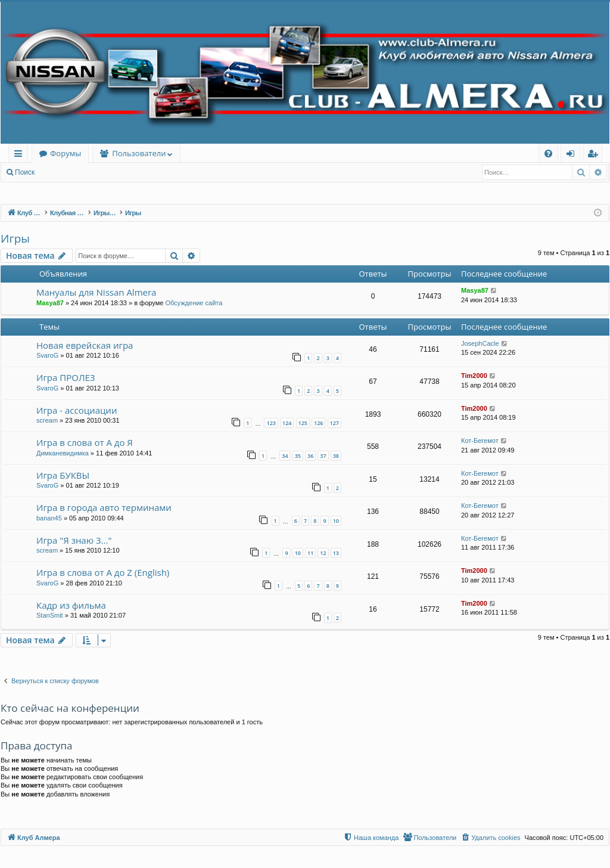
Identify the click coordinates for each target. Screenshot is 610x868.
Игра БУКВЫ (63, 475)
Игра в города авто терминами (104, 507)
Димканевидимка (63, 453)
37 (323, 456)
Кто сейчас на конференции (70, 708)
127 (334, 423)
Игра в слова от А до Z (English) (103, 572)
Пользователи (139, 153)
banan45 (49, 518)
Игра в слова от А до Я (85, 442)
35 (298, 456)
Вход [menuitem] (573, 155)
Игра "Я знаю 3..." (74, 540)
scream (47, 420)
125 (303, 423)
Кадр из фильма (71, 605)
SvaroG (47, 355)
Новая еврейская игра (85, 345)
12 (323, 553)
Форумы (66, 153)
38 (336, 456)
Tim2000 (474, 376)
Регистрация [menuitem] (595, 155)
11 (310, 553)
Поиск (25, 172)
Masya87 (50, 303)
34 (285, 456)
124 (287, 423)
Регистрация (107, 172)
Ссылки (21, 155)
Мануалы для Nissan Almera (96, 292)
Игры (15, 238)
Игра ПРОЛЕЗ (66, 377)
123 (271, 423)
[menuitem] (548, 154)
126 (318, 423)
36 (310, 456)
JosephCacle (480, 343)
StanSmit (50, 615)
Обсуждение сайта (194, 303)
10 (336, 521)
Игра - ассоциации (77, 410)
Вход (60, 172)
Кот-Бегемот (480, 441)
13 (336, 553)
